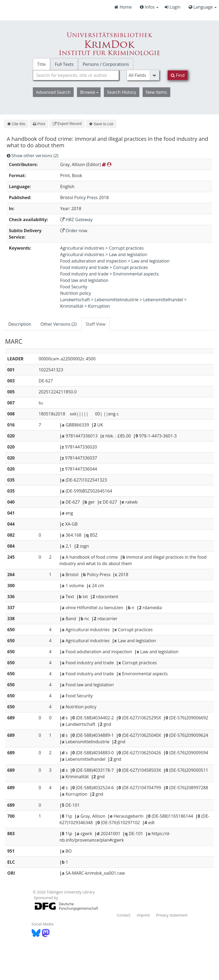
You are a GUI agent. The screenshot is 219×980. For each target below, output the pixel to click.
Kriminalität (72, 306)
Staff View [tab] (96, 324)
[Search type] (143, 75)
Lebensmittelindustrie (117, 300)
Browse (89, 92)
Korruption (99, 306)
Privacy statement (172, 915)
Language (203, 7)
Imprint (143, 915)
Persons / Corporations (106, 64)
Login (173, 7)
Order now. (74, 231)
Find (178, 75)
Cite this (16, 124)
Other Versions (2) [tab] (58, 324)
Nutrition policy (76, 293)
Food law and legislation (84, 280)
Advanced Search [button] (53, 92)
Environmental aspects (136, 274)
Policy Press (86, 198)
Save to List (101, 124)
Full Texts (64, 64)
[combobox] (76, 75)
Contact (124, 915)
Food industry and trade (84, 267)
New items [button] (156, 92)
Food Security (74, 287)
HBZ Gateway (76, 220)
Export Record (67, 124)
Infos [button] (149, 7)
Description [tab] (20, 324)
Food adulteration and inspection (93, 261)
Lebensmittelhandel (163, 300)
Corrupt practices (126, 248)
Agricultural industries (82, 248)
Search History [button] (122, 92)
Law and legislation (128, 254)
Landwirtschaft (75, 300)
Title (41, 64)
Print (39, 124)
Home (123, 7)
